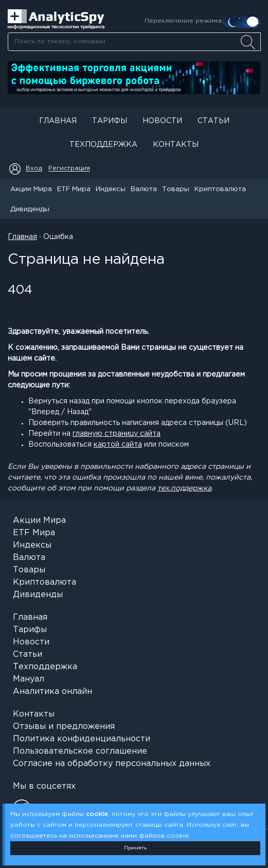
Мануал (29, 679)
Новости (162, 121)
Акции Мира (31, 189)
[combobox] (134, 42)
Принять (135, 848)
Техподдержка (103, 145)
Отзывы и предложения (64, 727)
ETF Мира (74, 189)
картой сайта (118, 445)
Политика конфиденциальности (82, 739)
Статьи (213, 121)
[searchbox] (134, 42)
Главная (58, 121)
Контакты (176, 145)
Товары (176, 189)
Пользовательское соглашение (80, 751)
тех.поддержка (184, 488)
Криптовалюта (220, 189)
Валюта (144, 189)
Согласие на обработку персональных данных (112, 764)
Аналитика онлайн (52, 692)
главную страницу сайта (117, 434)
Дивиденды (30, 209)
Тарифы (110, 121)
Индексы (111, 189)
